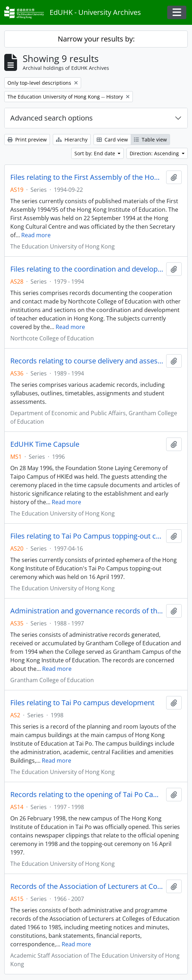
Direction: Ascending (155, 153)
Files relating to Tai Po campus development (82, 703)
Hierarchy (72, 140)
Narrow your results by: (96, 39)
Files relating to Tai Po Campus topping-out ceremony (87, 536)
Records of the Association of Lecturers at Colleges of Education (87, 886)
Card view (112, 140)
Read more (36, 235)
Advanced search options (52, 118)
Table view (150, 140)
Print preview (27, 140)
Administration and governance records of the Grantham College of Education (87, 611)
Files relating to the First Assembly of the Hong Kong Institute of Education (87, 177)
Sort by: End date (95, 153)
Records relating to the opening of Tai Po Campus (87, 795)
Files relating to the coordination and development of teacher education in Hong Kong (87, 269)
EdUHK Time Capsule (45, 444)
